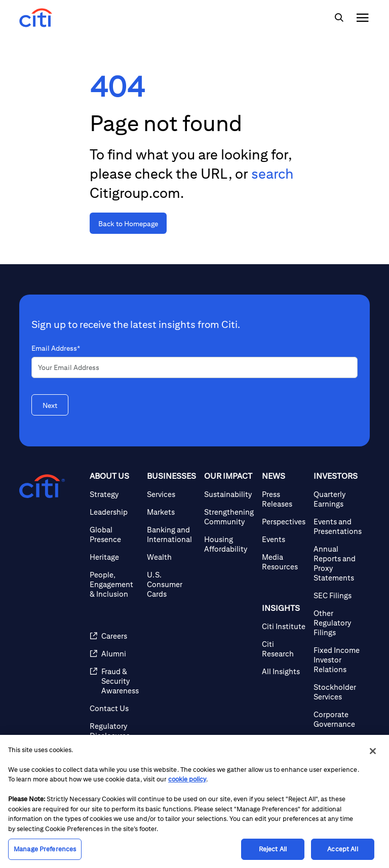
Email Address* (56, 348)
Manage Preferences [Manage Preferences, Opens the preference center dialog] (45, 849)
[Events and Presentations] (338, 526)
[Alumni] (114, 654)
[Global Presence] (114, 534)
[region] (194, 801)
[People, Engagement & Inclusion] (114, 584)
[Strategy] (114, 494)
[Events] (284, 539)
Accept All (342, 849)
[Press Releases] (284, 499)
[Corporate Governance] (338, 719)
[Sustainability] (229, 494)
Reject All (273, 849)
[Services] (171, 494)
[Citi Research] (284, 649)
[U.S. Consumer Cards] (171, 584)
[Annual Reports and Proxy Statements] (338, 563)
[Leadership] (114, 512)
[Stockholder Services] (338, 692)
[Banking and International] (171, 534)
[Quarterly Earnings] (338, 499)
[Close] (373, 751)
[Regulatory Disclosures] (114, 731)
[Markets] (171, 512)
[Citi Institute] (284, 626)
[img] (339, 18)
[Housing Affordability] (229, 544)
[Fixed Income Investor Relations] (338, 660)
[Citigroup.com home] (42, 486)
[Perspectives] (284, 522)
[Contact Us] (114, 708)
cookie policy (187, 779)
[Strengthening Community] (229, 517)
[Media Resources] (284, 562)
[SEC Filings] (338, 595)
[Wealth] (171, 557)
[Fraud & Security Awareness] (114, 681)
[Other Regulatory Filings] (338, 623)
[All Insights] (284, 671)
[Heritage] (114, 557)
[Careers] (114, 636)
